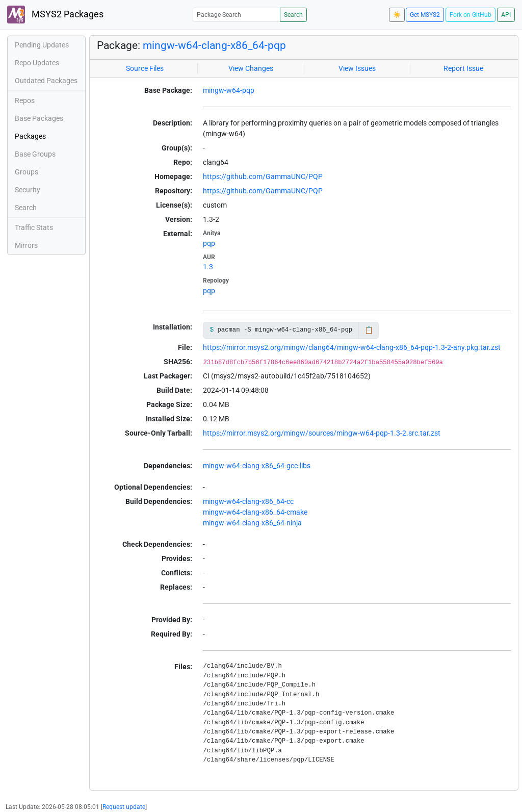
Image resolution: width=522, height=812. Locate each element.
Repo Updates (37, 63)
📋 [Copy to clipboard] (369, 330)
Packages (30, 136)
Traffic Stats (34, 227)
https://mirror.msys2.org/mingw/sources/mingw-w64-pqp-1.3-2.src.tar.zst (322, 433)
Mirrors (26, 245)
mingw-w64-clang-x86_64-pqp (214, 45)
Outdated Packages (46, 81)
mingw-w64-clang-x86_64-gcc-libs (257, 466)
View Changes (251, 68)
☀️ (397, 15)
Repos (25, 100)
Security (28, 190)
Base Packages (39, 118)
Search (293, 15)
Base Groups (35, 154)
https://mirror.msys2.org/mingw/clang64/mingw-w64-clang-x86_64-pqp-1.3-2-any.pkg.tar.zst (352, 347)
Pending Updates (42, 45)
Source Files (145, 68)
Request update (124, 807)
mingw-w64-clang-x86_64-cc (248, 501)
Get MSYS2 (425, 15)
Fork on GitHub (471, 15)
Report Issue (463, 68)
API (506, 15)
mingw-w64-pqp (229, 90)
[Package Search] (237, 15)
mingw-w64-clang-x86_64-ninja (252, 523)
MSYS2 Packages (55, 15)
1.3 (208, 267)
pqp (209, 243)
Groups (27, 172)
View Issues (357, 68)
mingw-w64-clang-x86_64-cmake (255, 512)
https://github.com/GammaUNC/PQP (263, 176)
